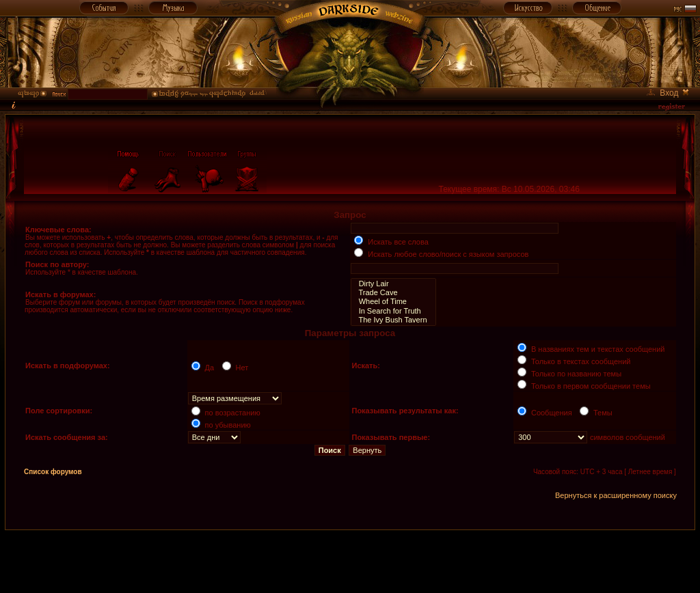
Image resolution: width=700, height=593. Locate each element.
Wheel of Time (393, 302)
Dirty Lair (393, 284)
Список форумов (53, 472)
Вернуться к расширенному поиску (616, 495)
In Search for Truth (393, 311)
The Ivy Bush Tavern (393, 320)
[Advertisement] (350, 561)
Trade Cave (393, 293)
